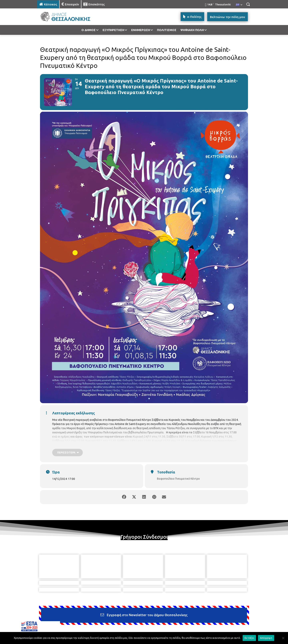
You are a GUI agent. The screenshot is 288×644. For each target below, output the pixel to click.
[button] (248, 4)
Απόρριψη (266, 638)
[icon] (172, 622)
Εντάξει (249, 638)
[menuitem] (239, 5)
